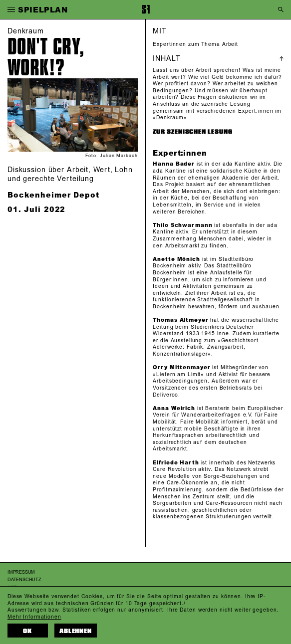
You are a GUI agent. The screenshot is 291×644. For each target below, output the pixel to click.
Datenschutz (24, 580)
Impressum (21, 572)
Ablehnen (76, 631)
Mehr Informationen (34, 617)
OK (27, 631)
